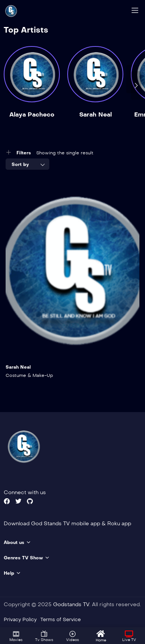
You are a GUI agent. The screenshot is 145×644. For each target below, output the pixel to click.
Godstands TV (71, 604)
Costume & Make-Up (29, 375)
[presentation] (136, 85)
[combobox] (27, 164)
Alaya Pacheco (32, 114)
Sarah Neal (95, 114)
